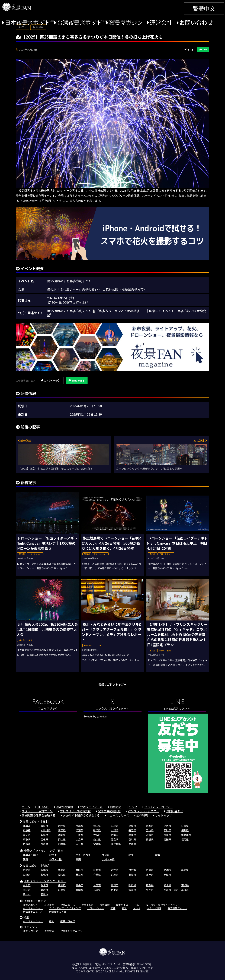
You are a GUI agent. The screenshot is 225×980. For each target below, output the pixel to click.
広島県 (79, 839)
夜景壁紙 (49, 931)
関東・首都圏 (83, 855)
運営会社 (161, 23)
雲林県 (27, 890)
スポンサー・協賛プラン (37, 811)
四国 (78, 859)
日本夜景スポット (27, 23)
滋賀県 (150, 835)
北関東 (53, 855)
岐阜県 (44, 835)
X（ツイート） (51, 381)
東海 (157, 855)
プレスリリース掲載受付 (75, 811)
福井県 (185, 830)
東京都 (27, 830)
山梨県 (115, 830)
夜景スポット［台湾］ (37, 866)
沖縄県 (132, 844)
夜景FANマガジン (35, 901)
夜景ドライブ (68, 921)
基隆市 (79, 870)
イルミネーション (33, 908)
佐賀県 (27, 844)
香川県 (132, 839)
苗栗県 (79, 875)
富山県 (150, 830)
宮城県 (79, 826)
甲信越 (106, 855)
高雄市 (167, 870)
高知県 (167, 839)
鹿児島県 (116, 844)
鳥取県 (27, 839)
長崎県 (44, 844)
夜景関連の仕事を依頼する (38, 815)
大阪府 (97, 835)
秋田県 (97, 826)
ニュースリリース (118, 815)
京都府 (115, 835)
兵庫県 (132, 835)
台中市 (132, 870)
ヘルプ (133, 807)
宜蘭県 (97, 875)
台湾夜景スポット (79, 23)
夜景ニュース (68, 905)
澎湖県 (132, 875)
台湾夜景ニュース (33, 912)
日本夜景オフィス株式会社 (103, 968)
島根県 (44, 839)
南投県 (62, 875)
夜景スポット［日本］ (37, 822)
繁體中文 (204, 9)
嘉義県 (44, 890)
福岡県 (185, 839)
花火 (137, 905)
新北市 (44, 870)
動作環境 (142, 815)
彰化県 (44, 875)
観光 (124, 908)
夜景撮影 (105, 905)
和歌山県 (186, 835)
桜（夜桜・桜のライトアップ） (163, 905)
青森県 (44, 826)
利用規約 (116, 807)
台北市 (27, 870)
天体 (113, 908)
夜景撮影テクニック (71, 931)
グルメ (137, 908)
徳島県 (115, 839)
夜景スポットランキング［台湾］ (45, 881)
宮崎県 (97, 844)
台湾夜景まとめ (57, 912)
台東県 (27, 875)
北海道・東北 (30, 855)
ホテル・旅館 (154, 908)
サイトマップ (163, 815)
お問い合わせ (196, 23)
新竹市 (97, 870)
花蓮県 (115, 875)
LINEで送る (77, 381)
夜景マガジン (126, 23)
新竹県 (115, 870)
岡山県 (62, 839)
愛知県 (27, 835)
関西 (25, 859)
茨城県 (150, 826)
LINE (203, 50)
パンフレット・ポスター (143, 811)
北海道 (27, 826)
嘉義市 (44, 894)
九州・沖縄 (108, 859)
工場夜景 (49, 905)
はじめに (43, 807)
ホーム (26, 807)
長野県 (132, 830)
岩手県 (62, 826)
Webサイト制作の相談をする (81, 815)
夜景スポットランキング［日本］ (45, 851)
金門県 (150, 875)
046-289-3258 (110, 964)
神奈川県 (46, 830)
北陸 (131, 855)
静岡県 (62, 835)
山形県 (115, 826)
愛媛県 (150, 839)
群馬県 (185, 826)
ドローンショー (96, 908)
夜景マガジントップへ (112, 684)
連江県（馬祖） (172, 890)
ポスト (189, 50)
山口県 (97, 839)
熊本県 (62, 844)
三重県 (79, 835)
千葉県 (79, 830)
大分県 (79, 844)
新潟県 (97, 830)
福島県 (132, 826)
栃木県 (167, 826)
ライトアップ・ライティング (65, 908)
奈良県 (167, 835)
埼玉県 (62, 830)
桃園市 (62, 870)
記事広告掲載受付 (109, 811)
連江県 (167, 875)
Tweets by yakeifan (95, 716)
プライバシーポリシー (159, 807)
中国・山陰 (56, 859)
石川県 (167, 830)
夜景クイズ (122, 905)
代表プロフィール (91, 807)
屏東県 (185, 870)
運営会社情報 (65, 807)
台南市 (150, 870)
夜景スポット (30, 905)
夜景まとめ (87, 905)
